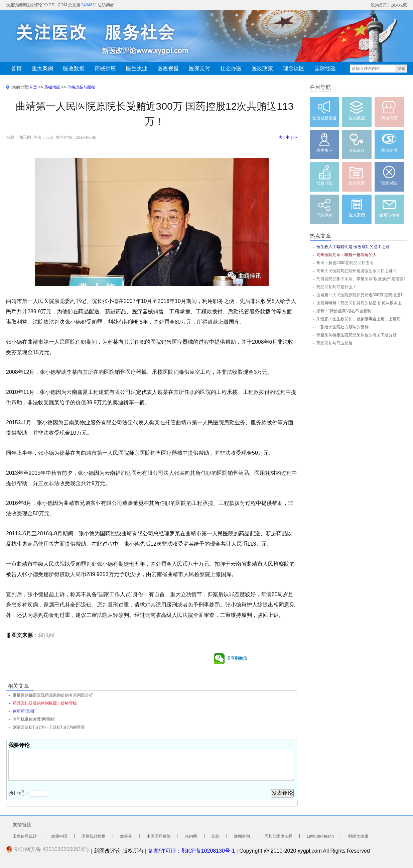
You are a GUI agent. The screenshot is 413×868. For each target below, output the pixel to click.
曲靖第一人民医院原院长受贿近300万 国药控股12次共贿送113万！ (362, 295)
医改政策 (262, 68)
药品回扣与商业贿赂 (334, 343)
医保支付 (199, 68)
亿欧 (216, 836)
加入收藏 (399, 5)
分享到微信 (230, 659)
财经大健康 (358, 836)
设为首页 (379, 5)
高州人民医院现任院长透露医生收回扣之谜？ (357, 271)
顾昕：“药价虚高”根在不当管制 (344, 311)
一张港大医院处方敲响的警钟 (342, 327)
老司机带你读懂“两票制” (34, 719)
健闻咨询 (242, 836)
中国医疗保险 (159, 836)
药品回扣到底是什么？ (336, 287)
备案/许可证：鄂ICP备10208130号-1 (192, 851)
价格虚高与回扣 (81, 87)
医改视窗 (168, 68)
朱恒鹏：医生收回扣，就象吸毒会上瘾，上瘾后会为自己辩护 (362, 319)
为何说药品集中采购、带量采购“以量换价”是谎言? (361, 279)
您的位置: (21, 87)
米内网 (191, 836)
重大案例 (42, 68)
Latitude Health (320, 836)
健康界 (126, 836)
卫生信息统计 (25, 836)
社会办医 (231, 68)
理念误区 (294, 68)
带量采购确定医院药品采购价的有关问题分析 (357, 335)
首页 (16, 68)
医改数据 (74, 68)
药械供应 (105, 68)
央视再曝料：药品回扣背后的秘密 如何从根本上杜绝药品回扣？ (362, 303)
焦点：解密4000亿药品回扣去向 (345, 263)
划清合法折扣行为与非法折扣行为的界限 (49, 727)
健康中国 (59, 836)
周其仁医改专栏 (278, 836)
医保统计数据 (94, 836)
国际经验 (325, 68)
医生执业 (137, 68)
